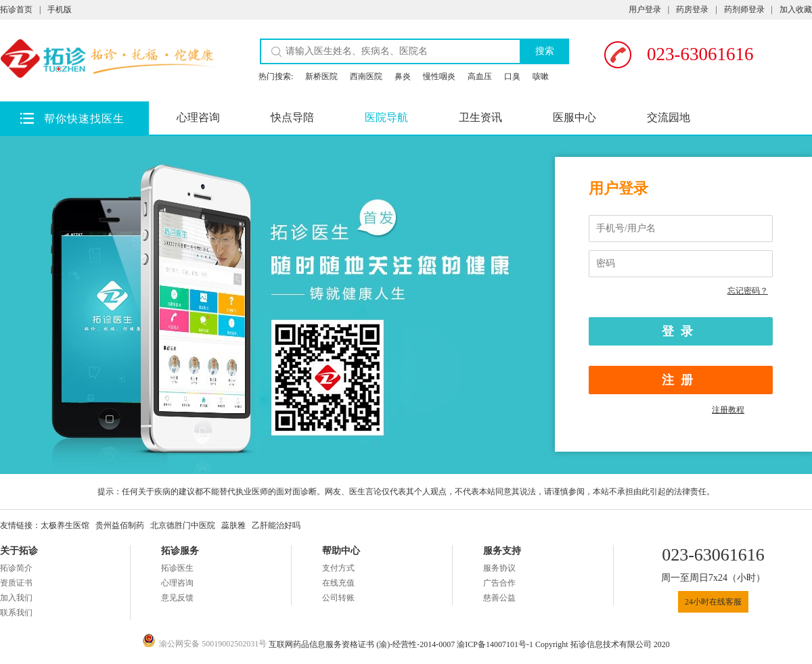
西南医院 (366, 76)
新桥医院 (321, 76)
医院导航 (386, 117)
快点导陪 (292, 117)
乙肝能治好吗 (276, 525)
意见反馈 (177, 598)
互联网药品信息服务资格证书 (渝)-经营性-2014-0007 (363, 644)
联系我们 (16, 613)
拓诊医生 (177, 568)
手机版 (60, 9)
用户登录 (645, 9)
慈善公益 (499, 598)
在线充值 (338, 583)
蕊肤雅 (233, 525)
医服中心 (574, 117)
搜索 (545, 51)
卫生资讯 (480, 117)
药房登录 (692, 9)
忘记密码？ (748, 291)
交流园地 (669, 117)
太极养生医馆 (65, 525)
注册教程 (728, 410)
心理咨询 (198, 117)
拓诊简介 (16, 568)
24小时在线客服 (713, 602)
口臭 (512, 76)
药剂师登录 (744, 9)
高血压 (480, 76)
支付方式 (338, 568)
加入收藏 (796, 9)
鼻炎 (403, 76)
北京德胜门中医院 (183, 525)
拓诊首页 (16, 9)
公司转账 (338, 598)
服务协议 (499, 568)
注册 (681, 380)
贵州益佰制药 (120, 525)
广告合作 (499, 583)
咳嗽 (541, 76)
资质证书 (16, 583)
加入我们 (16, 598)
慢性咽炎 (439, 76)
